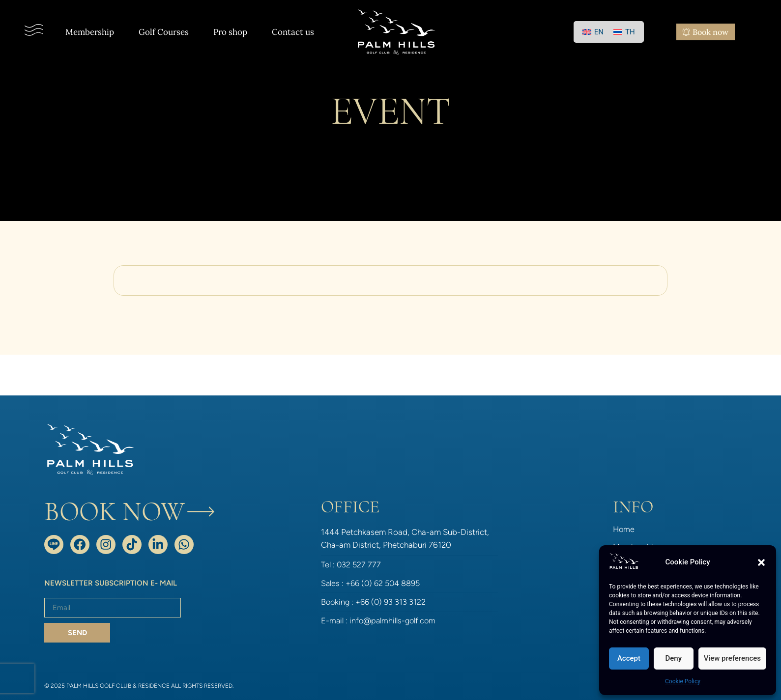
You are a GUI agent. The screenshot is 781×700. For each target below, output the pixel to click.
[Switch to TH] (624, 32)
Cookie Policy (683, 681)
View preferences (732, 658)
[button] (761, 562)
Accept (629, 658)
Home (624, 529)
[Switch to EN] (593, 32)
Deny (673, 658)
